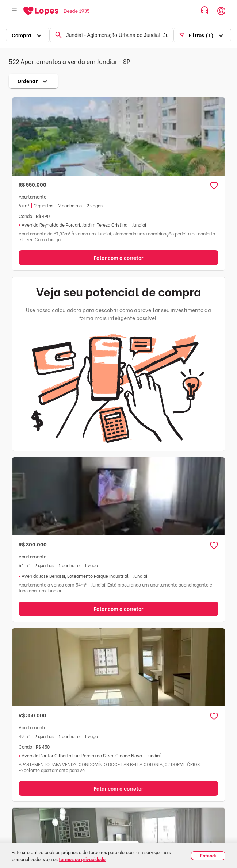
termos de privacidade (82, 859)
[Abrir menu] (15, 11)
